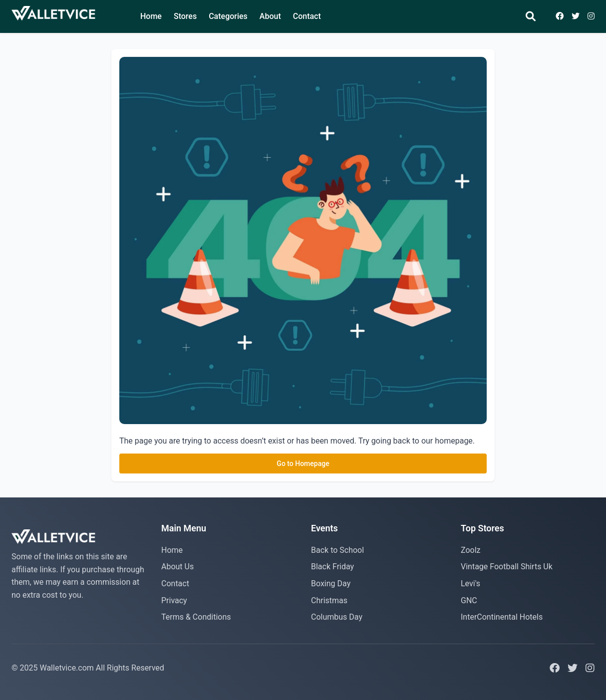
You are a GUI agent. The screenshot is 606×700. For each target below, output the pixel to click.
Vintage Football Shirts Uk (507, 567)
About (270, 16)
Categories (228, 16)
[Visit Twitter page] (576, 16)
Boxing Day (331, 583)
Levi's (470, 583)
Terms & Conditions (196, 617)
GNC (469, 600)
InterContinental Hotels (502, 617)
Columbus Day (337, 617)
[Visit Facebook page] (560, 16)
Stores (185, 16)
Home (151, 16)
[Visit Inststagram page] (591, 16)
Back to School (337, 550)
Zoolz (471, 550)
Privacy (174, 600)
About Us (177, 567)
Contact (307, 16)
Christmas (329, 600)
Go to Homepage (303, 464)
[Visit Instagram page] (590, 668)
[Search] (531, 17)
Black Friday (332, 567)
